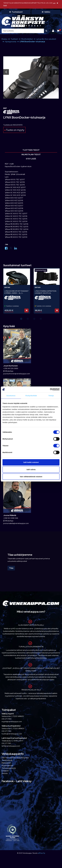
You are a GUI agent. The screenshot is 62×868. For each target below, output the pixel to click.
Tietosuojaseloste (9, 768)
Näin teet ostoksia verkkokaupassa (15, 758)
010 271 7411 (6, 743)
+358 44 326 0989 (11, 368)
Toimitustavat (7, 760)
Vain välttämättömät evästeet (31, 477)
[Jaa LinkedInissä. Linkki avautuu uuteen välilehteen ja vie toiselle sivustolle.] (16, 249)
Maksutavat (6, 763)
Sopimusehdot (7, 765)
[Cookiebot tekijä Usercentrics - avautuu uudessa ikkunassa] (50, 390)
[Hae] (23, 31)
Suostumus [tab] (11, 396)
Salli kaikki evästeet (31, 462)
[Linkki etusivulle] (23, 21)
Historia (5, 773)
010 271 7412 (6, 731)
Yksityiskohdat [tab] (31, 396)
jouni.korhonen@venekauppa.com (17, 374)
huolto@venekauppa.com (12, 734)
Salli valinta (31, 469)
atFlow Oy (41, 853)
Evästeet (5, 771)
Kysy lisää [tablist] (31, 159)
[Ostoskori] (58, 31)
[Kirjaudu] (53, 31)
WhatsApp (8, 371)
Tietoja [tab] (51, 396)
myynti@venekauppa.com (12, 722)
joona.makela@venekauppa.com (16, 523)
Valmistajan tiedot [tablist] (31, 155)
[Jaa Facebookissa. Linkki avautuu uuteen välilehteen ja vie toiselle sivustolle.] (7, 249)
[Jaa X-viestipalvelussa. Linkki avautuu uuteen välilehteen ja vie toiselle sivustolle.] (12, 249)
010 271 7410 (7, 719)
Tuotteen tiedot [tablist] (31, 150)
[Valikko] (46, 12)
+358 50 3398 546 (11, 518)
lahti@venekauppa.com (11, 746)
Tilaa (11, 568)
